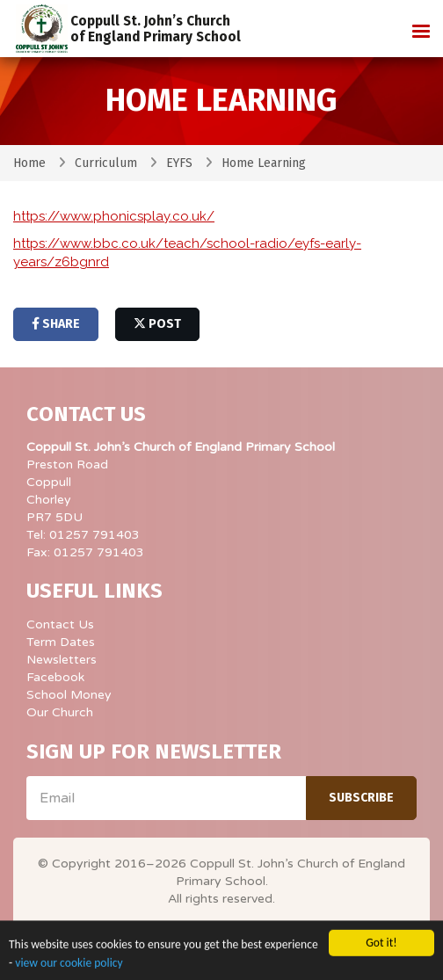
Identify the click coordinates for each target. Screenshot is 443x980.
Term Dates (61, 642)
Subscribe (361, 798)
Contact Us (60, 624)
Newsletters (62, 660)
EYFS (179, 163)
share (56, 324)
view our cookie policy (69, 966)
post (157, 324)
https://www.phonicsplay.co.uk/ (114, 216)
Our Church (60, 712)
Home (29, 163)
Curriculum (106, 163)
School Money (69, 695)
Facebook (55, 677)
